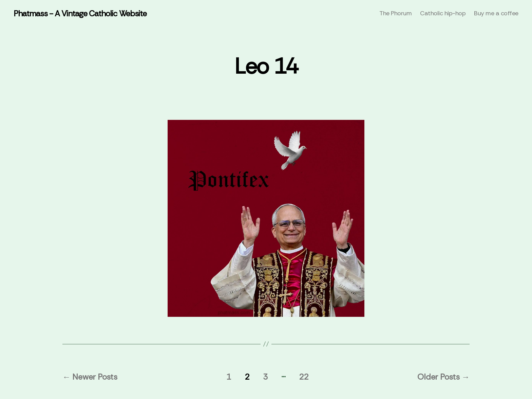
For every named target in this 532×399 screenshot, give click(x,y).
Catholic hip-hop (443, 14)
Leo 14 (266, 66)
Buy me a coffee (496, 14)
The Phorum (395, 14)
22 (303, 377)
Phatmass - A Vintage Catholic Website (80, 14)
